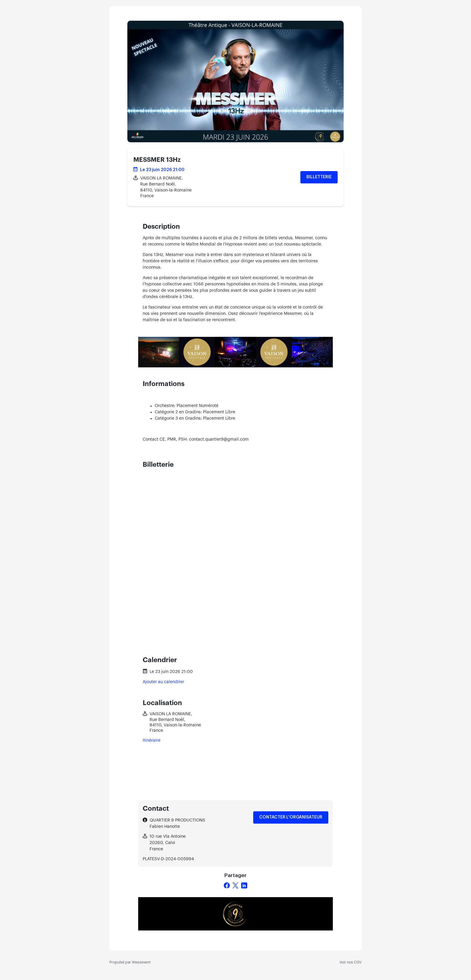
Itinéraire (152, 740)
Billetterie (319, 177)
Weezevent (141, 962)
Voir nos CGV (351, 962)
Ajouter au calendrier (163, 682)
